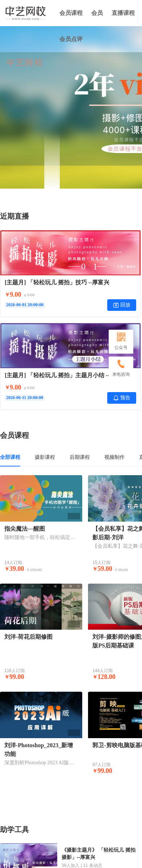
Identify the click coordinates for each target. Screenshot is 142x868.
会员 (97, 13)
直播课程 (123, 13)
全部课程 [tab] (10, 457)
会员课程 (71, 13)
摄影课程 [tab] (45, 457)
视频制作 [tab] (114, 457)
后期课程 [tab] (80, 457)
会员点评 (71, 39)
